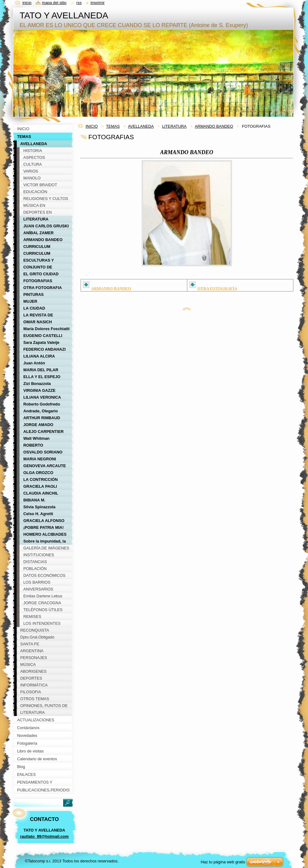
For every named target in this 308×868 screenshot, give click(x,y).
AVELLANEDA (141, 126)
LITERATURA (174, 126)
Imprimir (98, 3)
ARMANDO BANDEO (214, 126)
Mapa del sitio (54, 3)
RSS (79, 3)
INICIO (92, 126)
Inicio (27, 3)
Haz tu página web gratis (223, 862)
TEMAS (113, 126)
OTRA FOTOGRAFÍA (217, 288)
